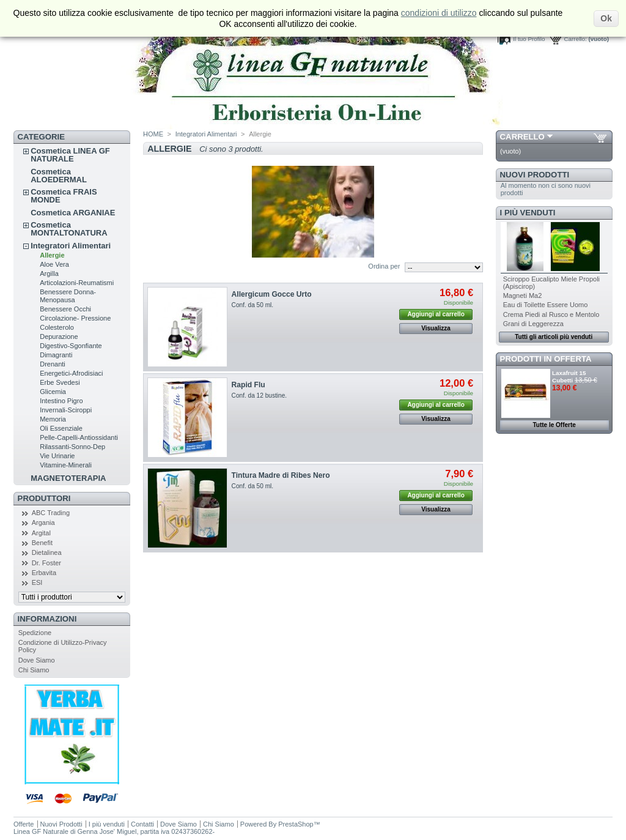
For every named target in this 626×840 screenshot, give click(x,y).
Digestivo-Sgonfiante (71, 346)
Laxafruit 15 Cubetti (569, 377)
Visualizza (436, 328)
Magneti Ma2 (523, 295)
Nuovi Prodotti (535, 175)
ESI (37, 582)
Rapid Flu (249, 385)
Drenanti (53, 364)
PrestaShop (296, 824)
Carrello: (575, 39)
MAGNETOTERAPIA (68, 478)
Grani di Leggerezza (533, 324)
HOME (153, 134)
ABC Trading (51, 513)
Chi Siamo (34, 670)
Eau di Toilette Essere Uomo (546, 305)
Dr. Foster (46, 563)
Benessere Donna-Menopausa (68, 296)
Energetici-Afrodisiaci (71, 373)
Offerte (24, 824)
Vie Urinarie (57, 456)
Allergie (52, 255)
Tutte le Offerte (554, 425)
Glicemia (53, 392)
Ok (606, 18)
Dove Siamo (37, 660)
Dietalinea (47, 552)
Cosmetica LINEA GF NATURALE (70, 155)
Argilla (49, 273)
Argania (43, 522)
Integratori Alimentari (71, 246)
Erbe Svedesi (60, 382)
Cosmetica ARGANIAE (73, 213)
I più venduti (528, 213)
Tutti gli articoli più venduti (554, 337)
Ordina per (384, 266)
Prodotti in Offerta (546, 359)
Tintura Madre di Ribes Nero (281, 475)
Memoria (53, 419)
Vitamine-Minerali (66, 465)
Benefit (42, 543)
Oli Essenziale (61, 428)
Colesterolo (57, 327)
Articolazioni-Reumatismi (77, 283)
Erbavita (44, 573)
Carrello (522, 137)
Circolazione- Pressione (75, 318)
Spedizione (35, 633)
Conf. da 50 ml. (253, 305)
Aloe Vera (54, 264)
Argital (41, 533)
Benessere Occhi (65, 309)
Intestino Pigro (61, 401)
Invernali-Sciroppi (66, 410)
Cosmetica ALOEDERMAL (59, 176)
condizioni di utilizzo (439, 13)
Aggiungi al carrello (436, 314)
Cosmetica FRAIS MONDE (64, 196)
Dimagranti (56, 355)
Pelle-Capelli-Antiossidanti (79, 437)
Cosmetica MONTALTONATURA (69, 229)
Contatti (142, 824)
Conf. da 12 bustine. (260, 396)
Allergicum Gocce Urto (272, 294)
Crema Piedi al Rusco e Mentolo (551, 314)
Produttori (44, 498)
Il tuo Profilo (529, 39)
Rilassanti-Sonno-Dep (72, 447)
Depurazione (59, 336)
